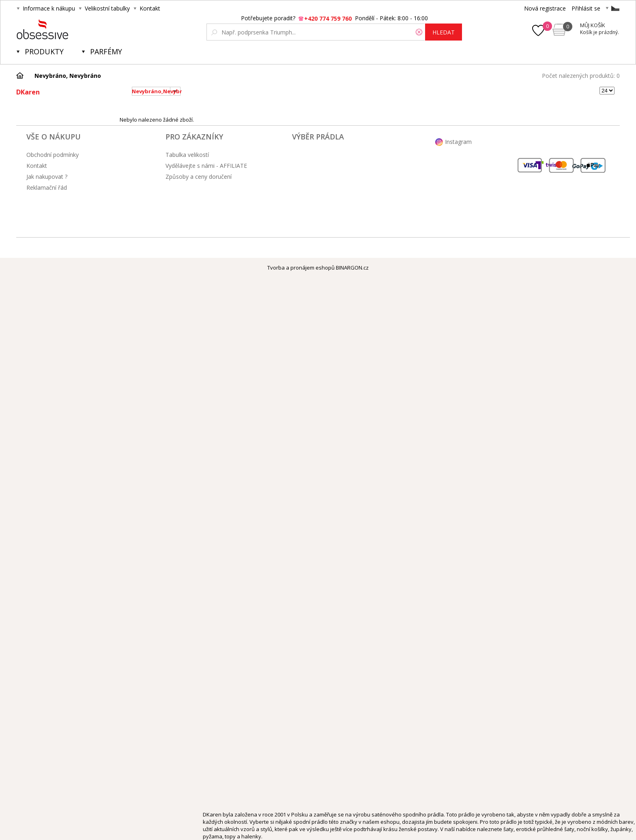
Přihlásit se (586, 8)
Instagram (458, 142)
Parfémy (106, 51)
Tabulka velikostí (187, 155)
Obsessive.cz (76, 29)
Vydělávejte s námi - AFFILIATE (206, 166)
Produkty (44, 51)
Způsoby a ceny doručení (199, 177)
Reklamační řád (47, 187)
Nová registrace (545, 8)
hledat (444, 32)
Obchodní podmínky (53, 155)
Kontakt (150, 8)
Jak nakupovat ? (47, 177)
